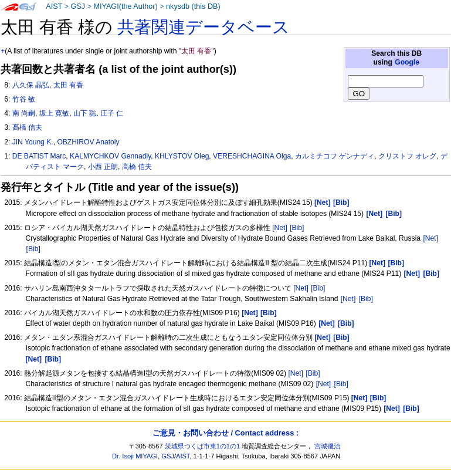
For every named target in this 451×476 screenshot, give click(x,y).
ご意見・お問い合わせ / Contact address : (225, 433)
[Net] (280, 228)
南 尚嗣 (24, 113)
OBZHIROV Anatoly (88, 142)
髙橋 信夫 (27, 127)
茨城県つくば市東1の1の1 (203, 446)
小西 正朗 (103, 167)
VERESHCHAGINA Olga (252, 156)
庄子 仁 (112, 113)
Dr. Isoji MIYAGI (135, 456)
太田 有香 (68, 85)
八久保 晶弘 (31, 85)
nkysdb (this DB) (193, 6)
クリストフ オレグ (407, 156)
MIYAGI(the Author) (125, 6)
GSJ (78, 6)
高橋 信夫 (137, 167)
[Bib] (297, 228)
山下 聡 (85, 113)
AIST (54, 6)
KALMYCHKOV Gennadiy (110, 156)
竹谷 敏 (24, 99)
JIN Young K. (33, 142)
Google (407, 62)
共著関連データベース (204, 27)
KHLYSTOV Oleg (182, 156)
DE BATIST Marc (39, 156)
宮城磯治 (327, 446)
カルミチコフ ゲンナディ (335, 156)
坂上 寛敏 (54, 113)
